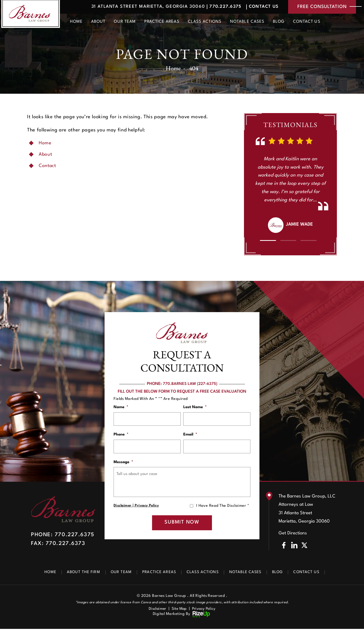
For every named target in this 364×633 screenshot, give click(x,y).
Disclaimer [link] (156, 613)
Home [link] (45, 143)
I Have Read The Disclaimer (223, 508)
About (98, 22)
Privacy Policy (147, 508)
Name (121, 407)
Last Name (195, 407)
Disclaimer (123, 508)
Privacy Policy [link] (205, 613)
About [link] (45, 154)
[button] (268, 240)
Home (76, 22)
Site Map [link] (179, 613)
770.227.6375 (216, 7)
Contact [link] (48, 166)
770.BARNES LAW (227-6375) (190, 384)
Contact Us (257, 7)
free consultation (320, 7)
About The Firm (79, 576)
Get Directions (293, 537)
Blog (279, 22)
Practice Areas (162, 22)
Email (190, 435)
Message (123, 464)
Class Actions (205, 22)
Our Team (125, 22)
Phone (121, 435)
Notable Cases (247, 22)
